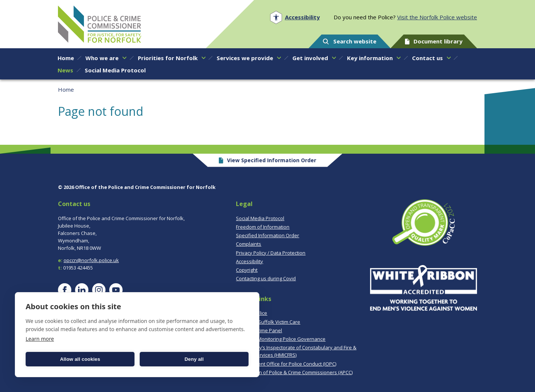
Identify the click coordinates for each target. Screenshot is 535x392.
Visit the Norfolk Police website (437, 17)
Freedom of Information (263, 227)
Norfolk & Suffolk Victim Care (268, 322)
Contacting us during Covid (266, 278)
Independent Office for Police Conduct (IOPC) (286, 364)
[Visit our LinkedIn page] (82, 290)
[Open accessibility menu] (295, 17)
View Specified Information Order (268, 160)
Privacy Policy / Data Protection (271, 253)
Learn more (40, 339)
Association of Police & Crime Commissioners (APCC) (294, 372)
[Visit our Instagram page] (99, 290)
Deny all (194, 359)
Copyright (247, 270)
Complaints (249, 244)
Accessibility (249, 261)
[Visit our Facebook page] (65, 290)
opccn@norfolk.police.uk (91, 260)
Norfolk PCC (100, 24)
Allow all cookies (80, 359)
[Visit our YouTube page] (116, 290)
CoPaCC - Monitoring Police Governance (281, 339)
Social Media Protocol (260, 218)
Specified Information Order (267, 235)
